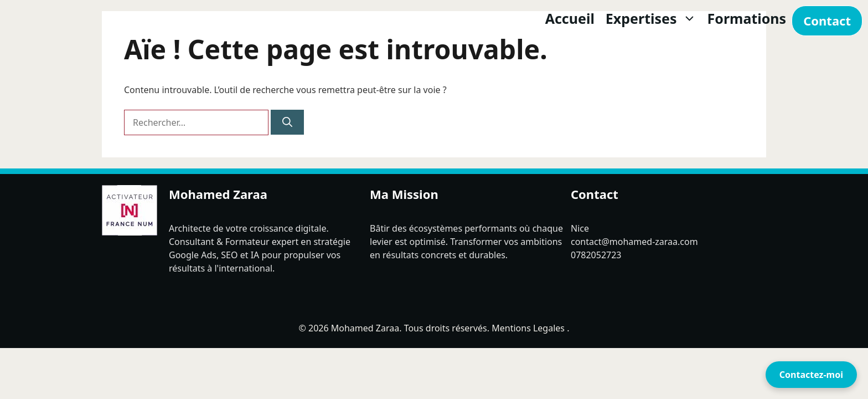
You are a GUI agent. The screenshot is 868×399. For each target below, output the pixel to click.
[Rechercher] (287, 122)
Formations (747, 18)
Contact (827, 21)
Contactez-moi (811, 375)
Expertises (654, 18)
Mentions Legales (528, 328)
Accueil (570, 18)
